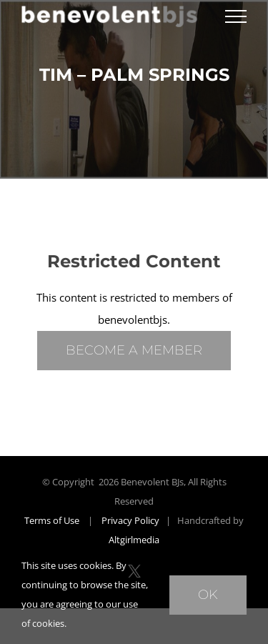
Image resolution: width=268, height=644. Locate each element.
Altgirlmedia (134, 540)
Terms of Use (52, 520)
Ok (208, 595)
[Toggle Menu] (236, 16)
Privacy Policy (130, 520)
